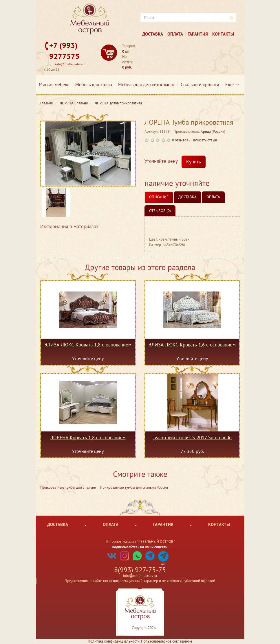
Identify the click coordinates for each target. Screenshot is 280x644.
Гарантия (198, 34)
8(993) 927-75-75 (140, 570)
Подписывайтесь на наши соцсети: (140, 547)
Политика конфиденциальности (114, 641)
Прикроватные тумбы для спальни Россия (134, 487)
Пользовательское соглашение (167, 641)
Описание (159, 197)
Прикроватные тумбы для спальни (68, 487)
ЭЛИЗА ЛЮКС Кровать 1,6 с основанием (192, 345)
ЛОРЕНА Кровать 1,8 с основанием (88, 438)
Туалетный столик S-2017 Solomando (192, 438)
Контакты (223, 34)
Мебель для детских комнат (146, 84)
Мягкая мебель (54, 84)
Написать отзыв (204, 140)
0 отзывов (180, 140)
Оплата (175, 34)
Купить (194, 162)
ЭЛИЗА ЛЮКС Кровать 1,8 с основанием (88, 345)
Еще (232, 84)
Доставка (153, 34)
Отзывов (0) (160, 211)
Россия (218, 131)
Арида (206, 131)
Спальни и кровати (200, 84)
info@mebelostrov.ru (71, 64)
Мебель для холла (94, 84)
